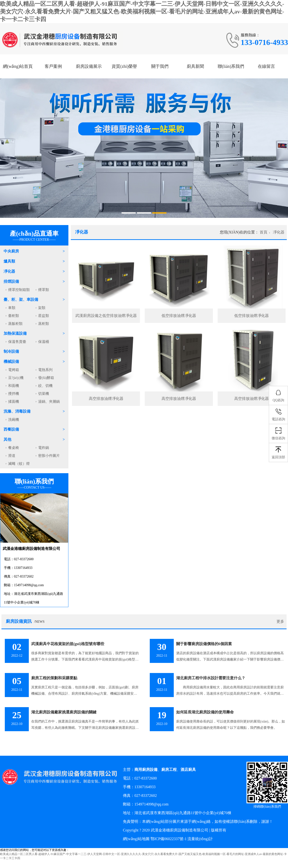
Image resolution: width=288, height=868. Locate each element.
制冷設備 (11, 351)
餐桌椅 (14, 448)
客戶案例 (53, 66)
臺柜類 (14, 316)
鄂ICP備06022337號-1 (168, 839)
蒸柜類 (44, 324)
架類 (42, 308)
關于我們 (160, 66)
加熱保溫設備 (15, 333)
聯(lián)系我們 (231, 66)
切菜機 (44, 394)
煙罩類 (44, 290)
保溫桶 (44, 342)
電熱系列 (45, 370)
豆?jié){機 (16, 378)
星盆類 (44, 316)
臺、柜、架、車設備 (21, 299)
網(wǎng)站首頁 (18, 66)
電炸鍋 (44, 448)
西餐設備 (11, 429)
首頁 (264, 232)
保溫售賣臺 (17, 342)
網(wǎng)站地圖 (136, 839)
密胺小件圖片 (49, 456)
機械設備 (11, 362)
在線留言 (266, 66)
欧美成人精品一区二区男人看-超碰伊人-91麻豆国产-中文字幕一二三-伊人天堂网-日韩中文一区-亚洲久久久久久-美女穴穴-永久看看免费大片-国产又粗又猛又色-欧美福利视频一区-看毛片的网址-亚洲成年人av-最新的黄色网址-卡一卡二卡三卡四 (142, 12)
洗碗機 (14, 420)
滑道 (12, 456)
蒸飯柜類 (15, 324)
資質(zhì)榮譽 (124, 66)
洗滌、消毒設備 (17, 411)
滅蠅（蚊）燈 (19, 464)
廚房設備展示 (89, 66)
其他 (7, 439)
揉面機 (14, 402)
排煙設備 (11, 281)
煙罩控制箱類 (19, 290)
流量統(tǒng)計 (200, 839)
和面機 (14, 386)
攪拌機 (14, 394)
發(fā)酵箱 (46, 378)
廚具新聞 (195, 66)
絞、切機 (45, 386)
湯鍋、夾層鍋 (49, 402)
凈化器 (9, 271)
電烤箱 (14, 370)
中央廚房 (11, 251)
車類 (12, 308)
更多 (280, 621)
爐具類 (9, 261)
